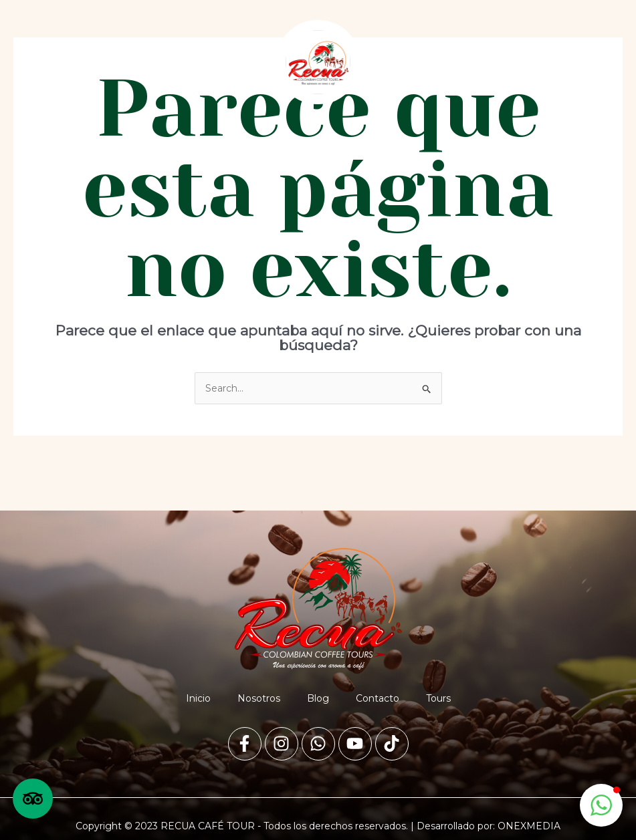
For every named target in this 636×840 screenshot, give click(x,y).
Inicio (198, 698)
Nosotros (259, 698)
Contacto (378, 698)
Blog (318, 698)
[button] (131, 62)
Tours (438, 698)
